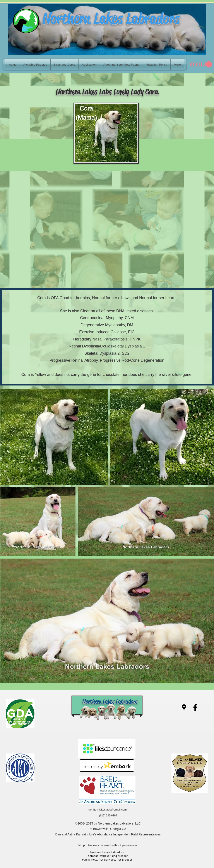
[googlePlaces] (184, 707)
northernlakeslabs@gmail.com (107, 810)
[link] (201, 64)
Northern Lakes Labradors (111, 18)
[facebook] (195, 707)
